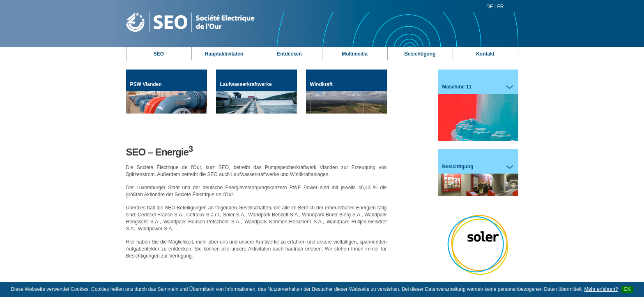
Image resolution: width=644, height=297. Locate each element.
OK (627, 289)
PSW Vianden (167, 97)
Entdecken (289, 54)
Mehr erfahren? (601, 289)
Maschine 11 (478, 113)
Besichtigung (420, 54)
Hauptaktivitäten (224, 54)
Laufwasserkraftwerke (256, 97)
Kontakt (485, 54)
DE (490, 7)
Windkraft (346, 97)
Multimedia (355, 54)
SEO (159, 54)
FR (501, 7)
